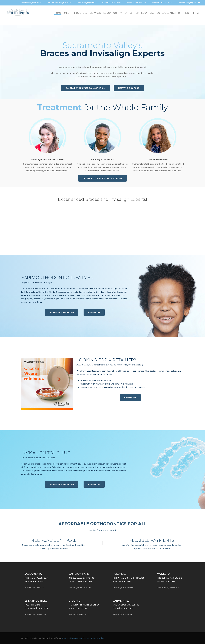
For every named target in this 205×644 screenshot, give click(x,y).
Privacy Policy (98, 638)
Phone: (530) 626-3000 (80, 587)
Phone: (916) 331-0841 (123, 614)
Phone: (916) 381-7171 (34, 587)
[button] (86, 88)
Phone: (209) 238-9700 (168, 587)
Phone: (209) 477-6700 (79, 614)
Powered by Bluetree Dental (76, 638)
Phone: (35, 614)
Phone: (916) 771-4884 (123, 587)
